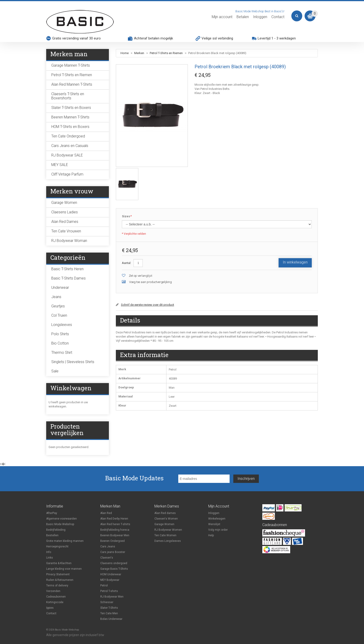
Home (125, 53)
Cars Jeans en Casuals (70, 146)
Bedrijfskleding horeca (115, 530)
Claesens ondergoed (114, 563)
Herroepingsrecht (57, 546)
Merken (140, 53)
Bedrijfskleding (56, 530)
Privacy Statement (58, 574)
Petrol (104, 585)
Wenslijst (214, 524)
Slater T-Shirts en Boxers (71, 108)
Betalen (243, 17)
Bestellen (52, 535)
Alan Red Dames (65, 222)
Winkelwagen (217, 519)
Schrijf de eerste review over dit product (148, 305)
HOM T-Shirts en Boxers (70, 127)
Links (50, 558)
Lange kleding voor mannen (64, 569)
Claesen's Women (166, 519)
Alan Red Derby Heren (114, 519)
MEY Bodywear (110, 580)
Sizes (127, 216)
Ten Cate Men (109, 613)
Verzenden (53, 591)
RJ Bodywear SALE (67, 155)
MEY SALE (60, 165)
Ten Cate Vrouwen (66, 231)
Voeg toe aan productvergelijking (150, 282)
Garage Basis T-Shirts (114, 569)
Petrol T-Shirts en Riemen (166, 53)
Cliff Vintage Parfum (67, 174)
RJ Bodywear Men (112, 597)
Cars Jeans (108, 546)
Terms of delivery (57, 585)
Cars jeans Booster (113, 552)
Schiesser (107, 602)
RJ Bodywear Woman (69, 241)
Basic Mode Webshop (60, 524)
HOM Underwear (111, 574)
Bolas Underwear (111, 619)
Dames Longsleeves (168, 541)
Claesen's (107, 558)
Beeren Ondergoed (112, 541)
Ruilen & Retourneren (60, 580)
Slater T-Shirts (109, 608)
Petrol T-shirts (109, 591)
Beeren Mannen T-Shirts (70, 117)
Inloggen (260, 17)
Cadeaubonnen (56, 597)
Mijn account (222, 17)
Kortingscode (55, 602)
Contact (278, 17)
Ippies (50, 608)
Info (49, 552)
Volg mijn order (218, 530)
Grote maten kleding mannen (65, 541)
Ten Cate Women (165, 535)
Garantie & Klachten (59, 563)
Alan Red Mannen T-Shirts (72, 84)
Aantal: (127, 263)
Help (211, 535)
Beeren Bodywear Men (115, 535)
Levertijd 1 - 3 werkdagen (277, 38)
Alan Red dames (165, 513)
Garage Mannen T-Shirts (71, 65)
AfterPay (52, 513)
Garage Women (64, 203)
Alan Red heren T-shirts (115, 524)
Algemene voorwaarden (62, 519)
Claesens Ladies (65, 212)
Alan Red (106, 513)
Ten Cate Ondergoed (68, 136)
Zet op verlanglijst (141, 276)
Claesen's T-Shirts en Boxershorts (68, 96)
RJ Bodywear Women (168, 530)
